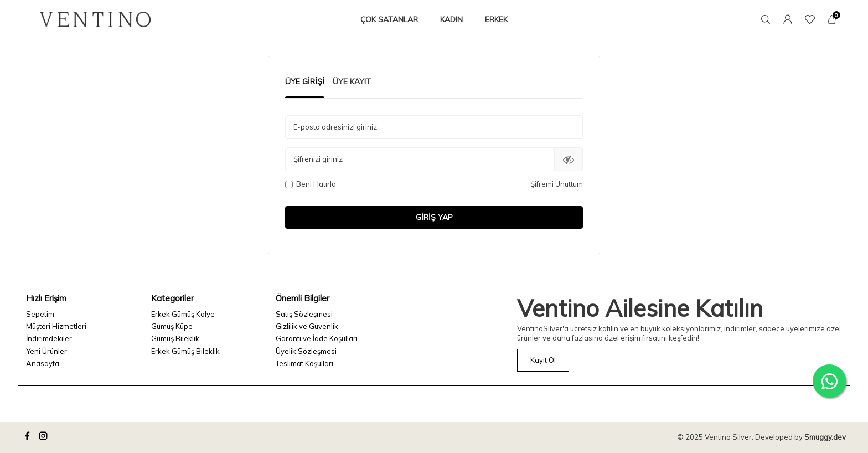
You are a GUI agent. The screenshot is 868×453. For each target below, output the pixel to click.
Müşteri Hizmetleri (56, 326)
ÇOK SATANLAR (389, 19)
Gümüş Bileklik (175, 338)
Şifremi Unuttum (557, 184)
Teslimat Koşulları (304, 363)
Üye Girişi (305, 81)
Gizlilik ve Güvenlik (307, 326)
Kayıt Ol (543, 360)
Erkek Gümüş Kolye (183, 314)
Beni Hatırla (311, 184)
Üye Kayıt (352, 81)
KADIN (451, 19)
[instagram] (45, 437)
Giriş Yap (434, 217)
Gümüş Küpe (172, 326)
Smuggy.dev (825, 437)
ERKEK (496, 19)
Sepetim (40, 314)
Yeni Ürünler (46, 351)
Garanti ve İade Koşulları (317, 338)
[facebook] (29, 437)
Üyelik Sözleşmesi (306, 351)
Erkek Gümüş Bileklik (185, 351)
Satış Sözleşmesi (304, 314)
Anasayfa (43, 363)
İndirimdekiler (49, 338)
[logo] (95, 19)
